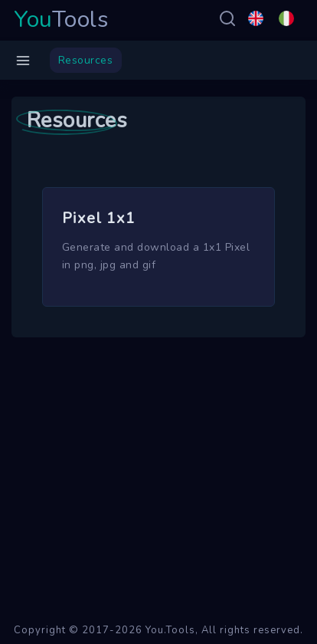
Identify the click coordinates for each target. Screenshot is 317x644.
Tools (61, 20)
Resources (86, 60)
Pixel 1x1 (99, 218)
